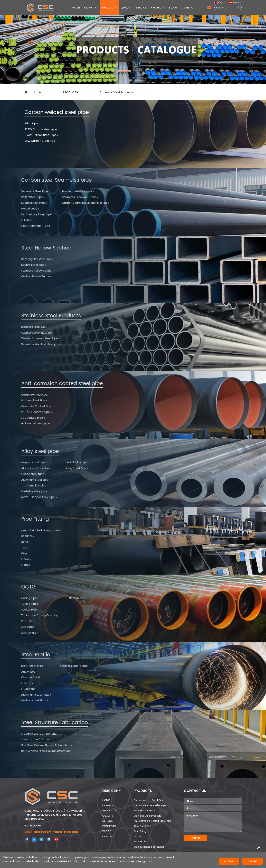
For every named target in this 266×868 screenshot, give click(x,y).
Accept (229, 861)
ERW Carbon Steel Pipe (41, 137)
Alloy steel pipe (143, 826)
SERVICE (141, 8)
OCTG (137, 836)
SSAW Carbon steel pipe (42, 126)
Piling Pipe (32, 120)
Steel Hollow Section (145, 810)
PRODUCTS (109, 8)
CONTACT (188, 8)
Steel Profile (141, 841)
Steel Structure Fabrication (149, 847)
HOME (76, 8)
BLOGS (173, 8)
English (220, 2)
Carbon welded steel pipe (149, 800)
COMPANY (91, 8)
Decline (253, 861)
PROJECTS (158, 8)
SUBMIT (196, 838)
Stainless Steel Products (117, 92)
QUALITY (126, 8)
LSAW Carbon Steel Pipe (41, 132)
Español (235, 2)
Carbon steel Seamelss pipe (150, 805)
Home (37, 92)
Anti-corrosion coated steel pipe (152, 821)
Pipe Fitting (140, 831)
